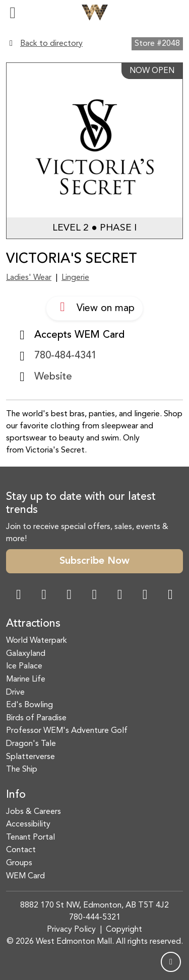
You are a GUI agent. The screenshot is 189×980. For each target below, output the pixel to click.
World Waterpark (37, 641)
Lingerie (75, 278)
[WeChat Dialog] (120, 596)
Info (16, 795)
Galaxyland (26, 654)
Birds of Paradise (36, 718)
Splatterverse (30, 757)
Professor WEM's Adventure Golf (67, 731)
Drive (15, 693)
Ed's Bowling (29, 705)
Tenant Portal (30, 838)
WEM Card (25, 876)
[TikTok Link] (145, 596)
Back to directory (51, 44)
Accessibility (28, 824)
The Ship (22, 770)
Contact (21, 850)
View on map (94, 307)
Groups (19, 863)
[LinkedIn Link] (170, 596)
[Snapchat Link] (69, 596)
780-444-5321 (95, 918)
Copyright (124, 930)
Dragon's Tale (31, 744)
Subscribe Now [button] (94, 561)
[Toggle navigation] (13, 13)
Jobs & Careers (34, 812)
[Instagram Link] (44, 596)
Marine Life (26, 680)
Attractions (33, 624)
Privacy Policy (71, 930)
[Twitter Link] (94, 596)
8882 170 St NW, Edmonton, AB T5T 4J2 (94, 906)
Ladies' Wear (29, 278)
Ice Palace (24, 666)
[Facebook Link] (19, 596)
